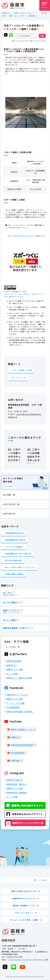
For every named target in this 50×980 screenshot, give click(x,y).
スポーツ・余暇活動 (28, 16)
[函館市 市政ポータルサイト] (13, 5)
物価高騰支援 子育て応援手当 (18, 554)
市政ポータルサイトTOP (23, 13)
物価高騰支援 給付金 (14, 533)
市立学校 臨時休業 (13, 560)
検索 (42, 36)
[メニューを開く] (45, 5)
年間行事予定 (9, 514)
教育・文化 (13, 16)
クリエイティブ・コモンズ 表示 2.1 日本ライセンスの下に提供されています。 (24, 295)
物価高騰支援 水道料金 (15, 540)
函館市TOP (6, 13)
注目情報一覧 (9, 495)
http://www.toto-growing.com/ (21, 236)
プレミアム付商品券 (14, 547)
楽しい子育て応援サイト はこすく (20, 567)
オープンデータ (19, 378)
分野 (4, 16)
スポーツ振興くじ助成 (22, 370)
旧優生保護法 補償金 (14, 574)
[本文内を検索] (31, 36)
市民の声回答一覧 (11, 504)
